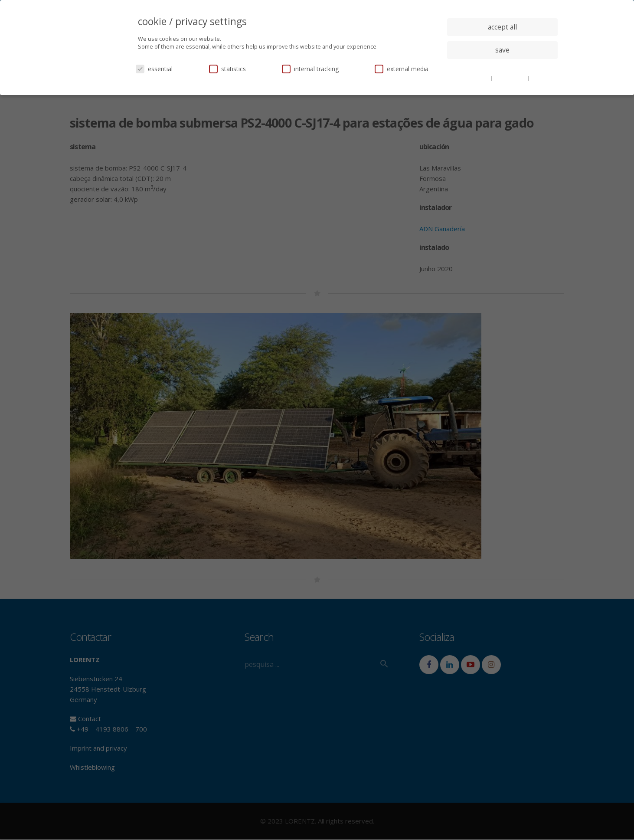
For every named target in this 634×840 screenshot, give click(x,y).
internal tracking (310, 69)
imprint (540, 78)
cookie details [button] (473, 78)
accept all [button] (502, 27)
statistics (227, 69)
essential (154, 69)
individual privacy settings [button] (502, 67)
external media (402, 69)
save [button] (502, 50)
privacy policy (511, 78)
